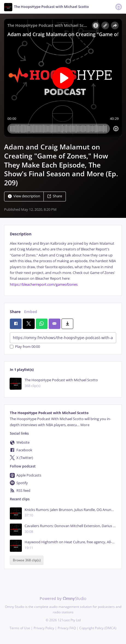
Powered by (63, 598)
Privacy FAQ (67, 628)
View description (24, 196)
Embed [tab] (31, 312)
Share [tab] (15, 312)
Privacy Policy (44, 628)
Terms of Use (20, 628)
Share (55, 196)
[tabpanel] (63, 264)
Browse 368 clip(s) (27, 560)
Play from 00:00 (25, 347)
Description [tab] (21, 234)
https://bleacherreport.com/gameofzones (44, 285)
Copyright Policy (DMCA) (98, 628)
